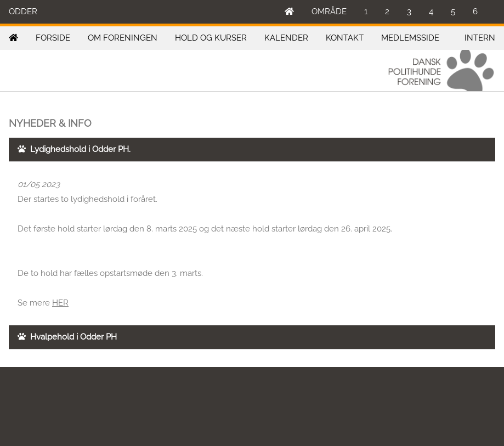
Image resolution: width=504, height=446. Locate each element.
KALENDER (286, 38)
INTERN (480, 38)
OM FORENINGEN (123, 38)
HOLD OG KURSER (211, 38)
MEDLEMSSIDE (410, 38)
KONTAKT (345, 38)
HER (60, 303)
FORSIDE (53, 38)
